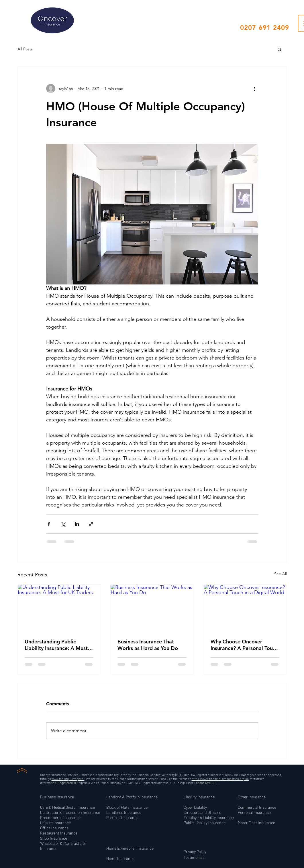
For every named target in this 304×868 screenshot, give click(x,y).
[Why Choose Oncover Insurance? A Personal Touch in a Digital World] (245, 608)
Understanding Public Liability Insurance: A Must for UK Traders (56, 645)
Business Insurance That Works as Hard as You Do (148, 645)
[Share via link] (91, 524)
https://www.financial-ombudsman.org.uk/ (220, 779)
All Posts (25, 49)
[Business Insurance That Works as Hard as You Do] (152, 608)
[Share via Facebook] (49, 524)
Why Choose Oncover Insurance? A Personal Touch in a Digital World (244, 645)
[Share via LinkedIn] (77, 524)
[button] (280, 49)
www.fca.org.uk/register (68, 779)
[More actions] (255, 89)
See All (281, 574)
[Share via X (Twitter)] (63, 524)
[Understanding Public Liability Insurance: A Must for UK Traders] (59, 608)
